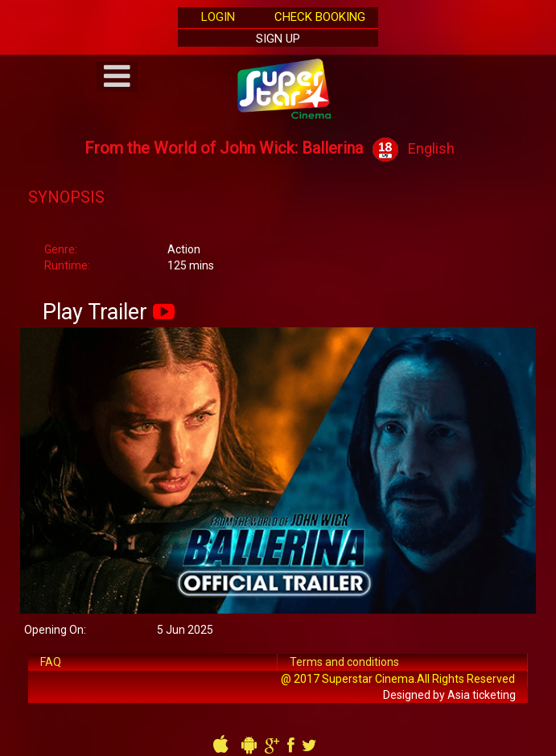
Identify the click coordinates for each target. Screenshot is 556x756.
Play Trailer (95, 312)
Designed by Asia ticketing (449, 695)
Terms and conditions (344, 662)
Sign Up (278, 39)
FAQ (51, 662)
